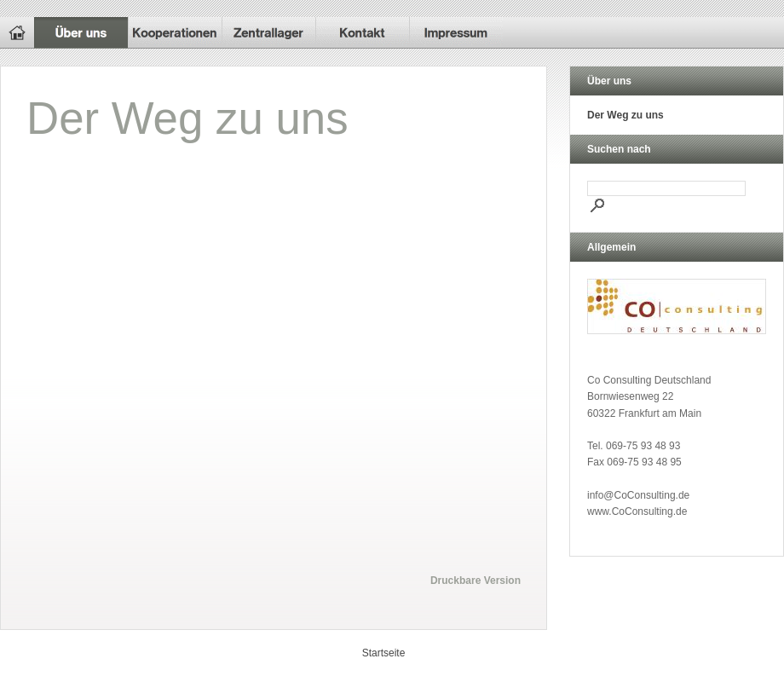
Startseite (384, 653)
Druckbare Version (476, 581)
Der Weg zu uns (625, 115)
